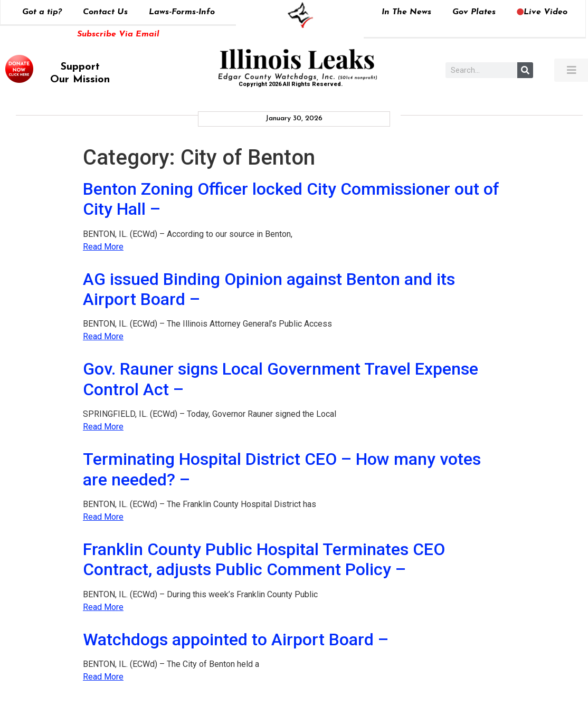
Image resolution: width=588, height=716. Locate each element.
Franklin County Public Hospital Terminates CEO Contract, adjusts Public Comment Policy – (264, 559)
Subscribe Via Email (118, 34)
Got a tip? (42, 12)
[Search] (525, 70)
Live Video (542, 12)
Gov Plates (474, 12)
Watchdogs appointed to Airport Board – (236, 639)
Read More (103, 247)
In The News (406, 12)
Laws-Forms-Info (182, 12)
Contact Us (105, 12)
